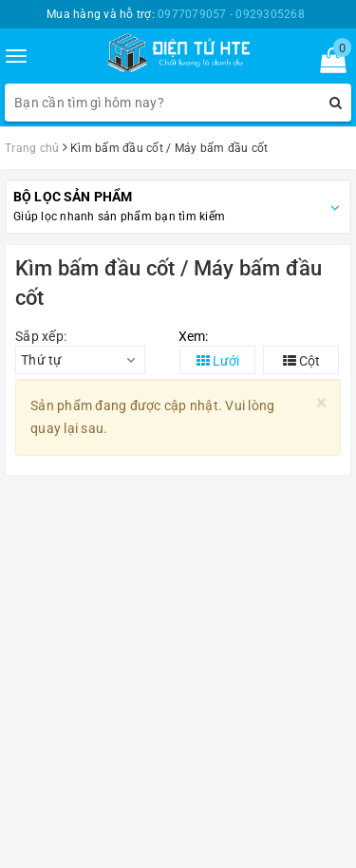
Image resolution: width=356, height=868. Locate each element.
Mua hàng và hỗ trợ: (176, 14)
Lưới (218, 361)
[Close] (321, 403)
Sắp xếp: (41, 336)
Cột (301, 361)
